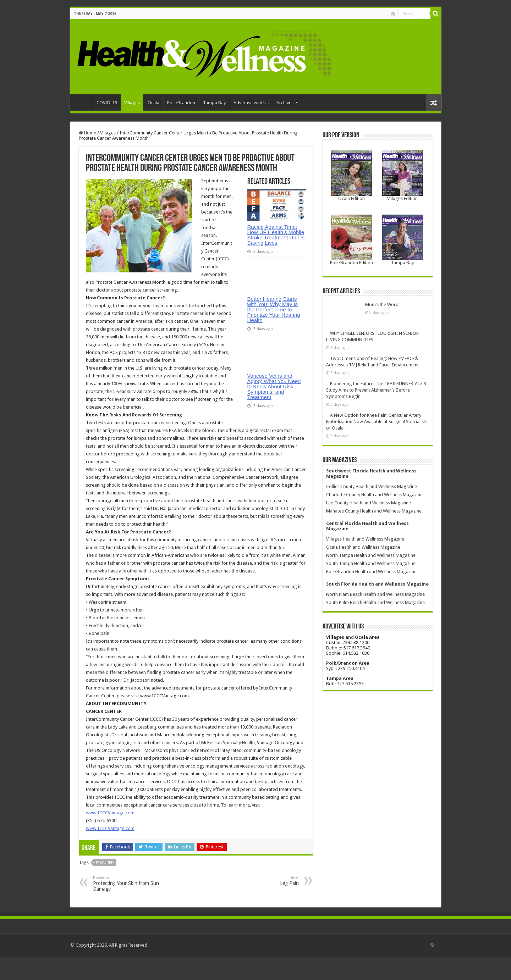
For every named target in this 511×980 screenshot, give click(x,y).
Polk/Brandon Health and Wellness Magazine (371, 562)
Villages (132, 103)
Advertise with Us (251, 103)
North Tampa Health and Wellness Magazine (371, 545)
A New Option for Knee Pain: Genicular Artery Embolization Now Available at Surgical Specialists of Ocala (377, 412)
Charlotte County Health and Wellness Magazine (374, 485)
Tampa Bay (214, 103)
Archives (285, 103)
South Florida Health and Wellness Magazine (377, 574)
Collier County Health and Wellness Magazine (372, 477)
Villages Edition (402, 198)
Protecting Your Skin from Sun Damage (129, 899)
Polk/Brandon (181, 103)
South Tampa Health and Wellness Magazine (371, 553)
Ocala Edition (351, 198)
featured (105, 878)
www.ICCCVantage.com (110, 828)
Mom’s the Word (347, 304)
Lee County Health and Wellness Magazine (369, 493)
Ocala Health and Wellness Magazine (363, 537)
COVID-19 (107, 103)
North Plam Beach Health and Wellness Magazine (375, 584)
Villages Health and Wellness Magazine (365, 529)
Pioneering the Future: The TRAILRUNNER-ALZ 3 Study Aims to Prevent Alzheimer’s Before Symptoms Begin (376, 380)
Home (83, 102)
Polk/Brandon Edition (351, 263)
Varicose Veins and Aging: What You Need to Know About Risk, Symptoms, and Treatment (274, 441)
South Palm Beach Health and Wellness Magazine (375, 593)
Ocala (153, 103)
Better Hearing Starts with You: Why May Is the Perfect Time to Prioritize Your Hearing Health (274, 337)
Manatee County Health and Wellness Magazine (374, 501)
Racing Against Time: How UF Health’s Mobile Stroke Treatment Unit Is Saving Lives (276, 235)
